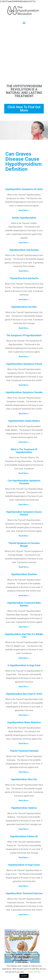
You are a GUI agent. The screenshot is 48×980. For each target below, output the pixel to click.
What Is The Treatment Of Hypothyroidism (24, 451)
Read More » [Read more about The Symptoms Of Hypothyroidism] (24, 357)
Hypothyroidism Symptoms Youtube (24, 392)
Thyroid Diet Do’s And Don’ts (24, 278)
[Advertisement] (24, 54)
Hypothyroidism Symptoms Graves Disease (24, 513)
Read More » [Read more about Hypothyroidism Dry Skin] (24, 328)
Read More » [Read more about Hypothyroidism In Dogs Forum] (24, 886)
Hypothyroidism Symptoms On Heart (24, 189)
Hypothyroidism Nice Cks (24, 779)
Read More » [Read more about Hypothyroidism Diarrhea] (24, 596)
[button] (24, 23)
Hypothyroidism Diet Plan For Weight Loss (24, 636)
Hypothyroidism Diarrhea (24, 574)
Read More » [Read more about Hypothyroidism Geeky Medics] (24, 442)
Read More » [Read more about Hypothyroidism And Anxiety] (24, 271)
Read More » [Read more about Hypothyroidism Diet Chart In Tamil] (24, 715)
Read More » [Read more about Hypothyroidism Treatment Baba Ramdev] (24, 627)
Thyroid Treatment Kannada (24, 751)
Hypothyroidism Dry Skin (24, 307)
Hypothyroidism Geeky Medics (24, 421)
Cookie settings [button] (34, 972)
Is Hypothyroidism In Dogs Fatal (24, 665)
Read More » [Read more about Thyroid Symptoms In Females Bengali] (24, 567)
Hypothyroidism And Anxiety (24, 250)
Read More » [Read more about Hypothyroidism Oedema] (24, 829)
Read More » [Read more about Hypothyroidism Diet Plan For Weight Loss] (24, 658)
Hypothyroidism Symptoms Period (24, 364)
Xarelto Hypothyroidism (24, 218)
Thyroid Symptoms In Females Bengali (24, 544)
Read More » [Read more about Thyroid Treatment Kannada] (24, 772)
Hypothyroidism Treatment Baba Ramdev (24, 604)
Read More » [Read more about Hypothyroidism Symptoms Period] (24, 385)
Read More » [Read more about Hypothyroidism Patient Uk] (24, 857)
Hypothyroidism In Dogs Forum (24, 865)
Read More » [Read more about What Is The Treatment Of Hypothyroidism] (24, 473)
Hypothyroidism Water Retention (24, 722)
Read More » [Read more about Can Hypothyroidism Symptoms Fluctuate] (24, 505)
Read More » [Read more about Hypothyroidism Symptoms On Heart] (24, 210)
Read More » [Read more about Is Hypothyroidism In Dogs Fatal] (24, 687)
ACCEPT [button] (24, 976)
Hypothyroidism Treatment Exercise (24, 893)
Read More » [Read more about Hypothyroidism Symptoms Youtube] (24, 414)
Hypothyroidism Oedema (24, 808)
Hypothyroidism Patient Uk (24, 836)
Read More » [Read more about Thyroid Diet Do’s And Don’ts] (24, 300)
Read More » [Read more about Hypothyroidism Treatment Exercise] (24, 915)
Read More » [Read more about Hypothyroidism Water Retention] (24, 743)
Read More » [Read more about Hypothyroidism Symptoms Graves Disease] (24, 536)
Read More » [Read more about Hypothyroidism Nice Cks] (24, 801)
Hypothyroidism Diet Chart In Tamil (24, 694)
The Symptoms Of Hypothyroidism (24, 335)
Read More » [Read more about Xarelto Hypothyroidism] (24, 243)
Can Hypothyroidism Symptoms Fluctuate (24, 482)
